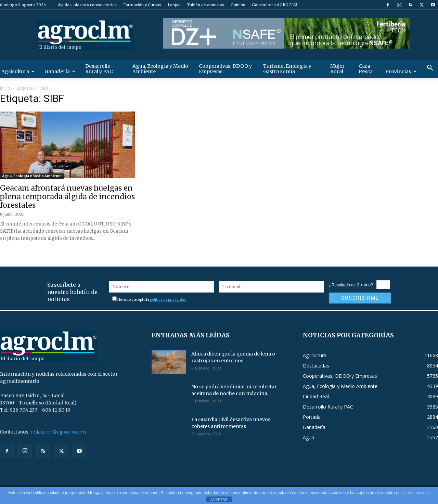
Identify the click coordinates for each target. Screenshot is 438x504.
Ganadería (60, 72)
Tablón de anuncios (205, 5)
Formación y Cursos (142, 5)
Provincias (401, 72)
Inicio (5, 88)
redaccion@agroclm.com (58, 432)
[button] (430, 69)
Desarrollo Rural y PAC (99, 69)
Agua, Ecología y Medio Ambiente (160, 69)
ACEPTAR (219, 500)
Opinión (238, 5)
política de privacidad (168, 300)
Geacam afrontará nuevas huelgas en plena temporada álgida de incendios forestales (67, 197)
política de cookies (413, 493)
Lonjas (174, 5)
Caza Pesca (366, 69)
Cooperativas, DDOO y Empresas (225, 69)
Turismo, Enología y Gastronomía (287, 69)
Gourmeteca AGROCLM (275, 5)
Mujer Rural (337, 69)
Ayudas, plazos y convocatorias (87, 5)
